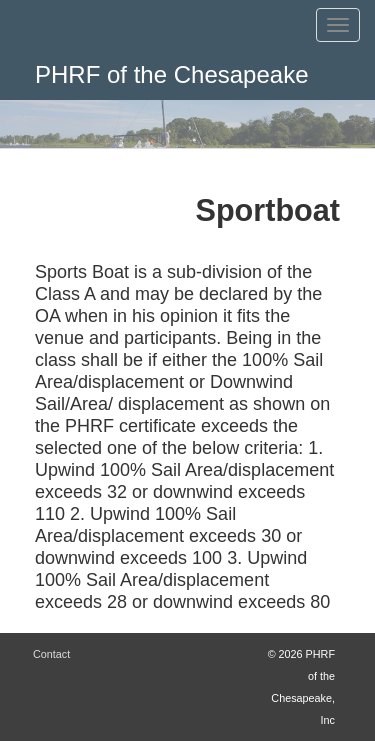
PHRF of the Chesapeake (171, 74)
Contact (51, 654)
